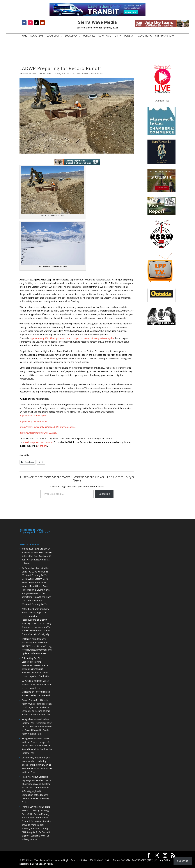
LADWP (57, 74)
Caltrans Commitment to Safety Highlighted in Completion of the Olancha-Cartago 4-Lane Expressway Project (35, 795)
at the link (42, 446)
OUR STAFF (129, 36)
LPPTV (118, 36)
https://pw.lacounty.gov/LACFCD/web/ (38, 433)
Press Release (29, 74)
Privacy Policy (163, 860)
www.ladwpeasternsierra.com (38, 442)
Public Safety (68, 74)
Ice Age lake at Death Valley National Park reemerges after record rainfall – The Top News (37, 723)
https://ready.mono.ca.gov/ (33, 416)
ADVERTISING (145, 36)
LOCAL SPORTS (54, 36)
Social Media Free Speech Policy (36, 864)
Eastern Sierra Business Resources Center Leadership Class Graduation (36, 673)
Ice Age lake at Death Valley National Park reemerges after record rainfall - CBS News (37, 742)
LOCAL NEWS (37, 36)
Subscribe (104, 494)
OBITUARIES (89, 36)
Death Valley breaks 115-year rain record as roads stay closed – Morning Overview (36, 761)
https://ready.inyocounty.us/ (34, 421)
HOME (24, 36)
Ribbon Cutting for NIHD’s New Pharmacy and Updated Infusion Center (37, 650)
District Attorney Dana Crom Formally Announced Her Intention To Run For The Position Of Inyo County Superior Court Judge (36, 627)
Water (85, 74)
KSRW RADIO (105, 36)
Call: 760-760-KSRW (165, 36)
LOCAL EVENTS (72, 36)
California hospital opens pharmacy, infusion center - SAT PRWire (35, 643)
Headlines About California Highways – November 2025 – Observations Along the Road (36, 780)
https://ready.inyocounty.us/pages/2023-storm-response (48, 427)
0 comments (97, 74)
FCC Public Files (161, 101)
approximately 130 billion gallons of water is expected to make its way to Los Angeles (72, 338)
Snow (78, 74)
